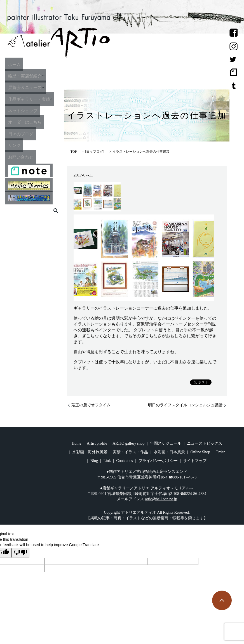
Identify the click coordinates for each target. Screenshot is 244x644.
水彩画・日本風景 (169, 452)
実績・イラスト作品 (130, 452)
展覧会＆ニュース (26, 87)
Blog (94, 461)
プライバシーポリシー (158, 461)
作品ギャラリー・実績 (31, 99)
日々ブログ (95, 152)
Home (76, 443)
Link (107, 461)
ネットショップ (23, 110)
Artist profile (97, 443)
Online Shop (200, 452)
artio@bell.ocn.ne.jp (161, 499)
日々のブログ (21, 133)
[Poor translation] (20, 553)
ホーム (13, 64)
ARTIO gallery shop (128, 443)
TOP (74, 152)
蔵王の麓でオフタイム (91, 405)
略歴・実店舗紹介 (26, 76)
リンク (13, 145)
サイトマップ (195, 461)
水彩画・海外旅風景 (90, 452)
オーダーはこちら (26, 122)
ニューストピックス (205, 443)
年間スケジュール (166, 443)
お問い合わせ (21, 157)
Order (220, 452)
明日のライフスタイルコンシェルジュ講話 (185, 405)
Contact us (125, 461)
